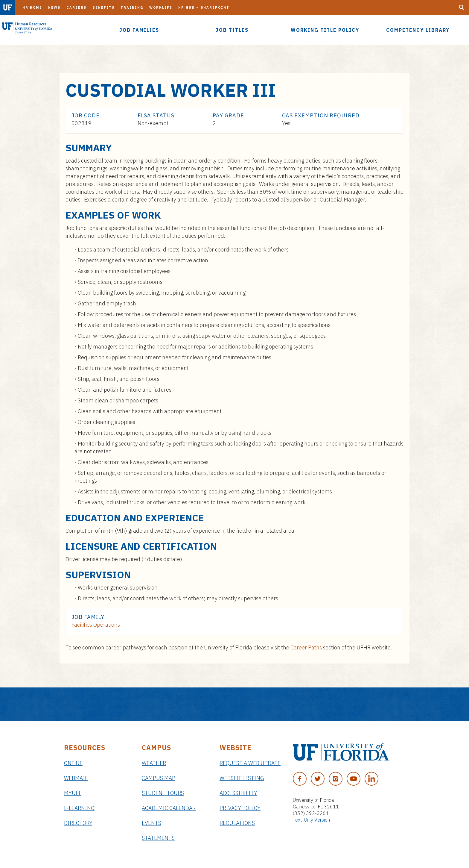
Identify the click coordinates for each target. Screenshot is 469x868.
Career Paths (306, 647)
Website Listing (242, 778)
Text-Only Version (311, 820)
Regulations (237, 823)
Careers (76, 7)
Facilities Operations (96, 625)
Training (132, 7)
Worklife (161, 7)
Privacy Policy (240, 808)
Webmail (76, 778)
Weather (154, 763)
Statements (158, 838)
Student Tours (163, 793)
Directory (78, 823)
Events (151, 823)
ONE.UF (73, 763)
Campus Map (159, 778)
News (54, 7)
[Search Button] (462, 7)
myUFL (73, 793)
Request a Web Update (250, 763)
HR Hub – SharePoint (204, 7)
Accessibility (238, 793)
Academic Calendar (169, 808)
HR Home (32, 7)
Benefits (103, 7)
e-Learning (79, 808)
